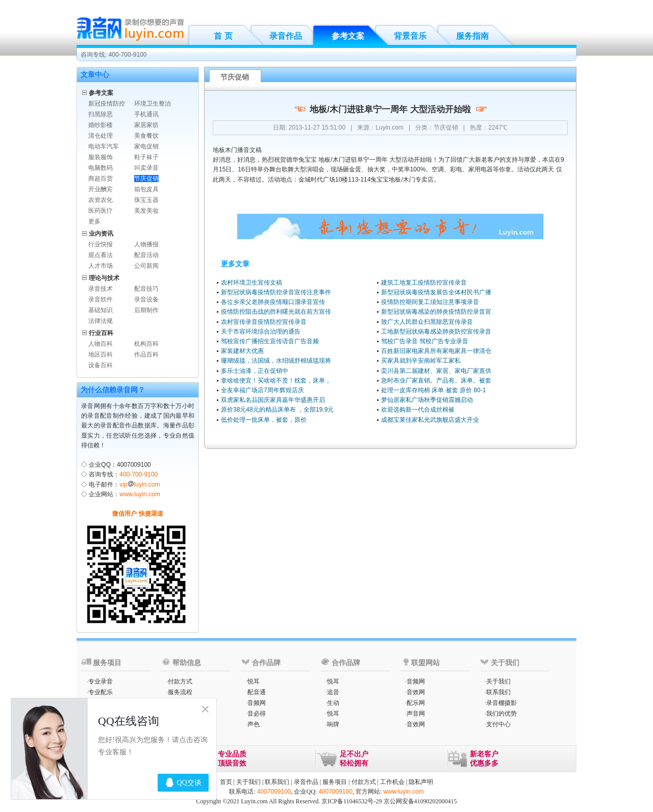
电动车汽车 (104, 146)
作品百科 (146, 354)
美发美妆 (146, 211)
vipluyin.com (140, 485)
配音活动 (146, 255)
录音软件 (101, 299)
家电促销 (146, 146)
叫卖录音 (146, 168)
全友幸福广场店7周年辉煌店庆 (262, 390)
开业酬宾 (101, 189)
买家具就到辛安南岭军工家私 (421, 361)
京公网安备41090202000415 (420, 801)
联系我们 (498, 692)
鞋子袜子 (146, 157)
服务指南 (472, 36)
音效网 (416, 692)
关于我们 (498, 681)
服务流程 (180, 692)
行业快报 (101, 244)
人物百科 (101, 344)
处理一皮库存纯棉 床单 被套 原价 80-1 (433, 390)
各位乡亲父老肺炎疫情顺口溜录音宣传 (273, 302)
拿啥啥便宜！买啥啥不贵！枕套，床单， (276, 380)
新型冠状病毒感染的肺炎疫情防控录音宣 (436, 312)
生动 (333, 703)
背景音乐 (410, 36)
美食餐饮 (146, 136)
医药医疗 (101, 211)
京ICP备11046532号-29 (351, 801)
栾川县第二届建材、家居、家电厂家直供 (436, 371)
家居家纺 (146, 125)
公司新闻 (146, 266)
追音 (333, 692)
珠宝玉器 (146, 200)
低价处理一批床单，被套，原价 (264, 420)
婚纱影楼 (101, 125)
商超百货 (101, 179)
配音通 (257, 692)
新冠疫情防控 (107, 104)
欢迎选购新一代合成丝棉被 (418, 410)
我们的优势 (501, 714)
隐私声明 (421, 782)
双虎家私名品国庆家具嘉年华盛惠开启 (273, 400)
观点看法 (101, 255)
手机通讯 (146, 114)
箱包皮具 (146, 189)
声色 (254, 724)
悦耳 (254, 681)
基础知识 (101, 310)
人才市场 (101, 266)
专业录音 (101, 681)
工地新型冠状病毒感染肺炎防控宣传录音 (436, 332)
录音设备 (146, 299)
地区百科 (101, 354)
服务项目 (335, 782)
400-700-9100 (139, 474)
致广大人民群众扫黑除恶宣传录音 (427, 322)
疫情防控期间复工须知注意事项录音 (430, 302)
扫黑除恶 (101, 114)
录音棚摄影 (501, 703)
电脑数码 (101, 168)
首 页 (223, 36)
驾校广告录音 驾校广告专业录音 (425, 341)
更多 (94, 221)
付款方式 (180, 681)
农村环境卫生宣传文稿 (252, 283)
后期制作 (146, 310)
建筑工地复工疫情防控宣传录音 (424, 283)
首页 (226, 782)
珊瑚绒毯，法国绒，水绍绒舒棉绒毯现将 (276, 361)
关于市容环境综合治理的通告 (261, 332)
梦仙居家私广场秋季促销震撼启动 (427, 400)
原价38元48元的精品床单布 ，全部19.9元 (277, 410)
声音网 (416, 714)
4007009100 (274, 792)
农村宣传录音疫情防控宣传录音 (264, 322)
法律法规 (101, 321)
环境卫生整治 (153, 104)
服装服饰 (101, 157)
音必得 (257, 714)
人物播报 (146, 244)
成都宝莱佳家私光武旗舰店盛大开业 (430, 420)
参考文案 (348, 36)
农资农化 (101, 200)
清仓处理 (101, 136)
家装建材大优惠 (242, 351)
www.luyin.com (140, 494)
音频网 (257, 703)
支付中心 (498, 724)
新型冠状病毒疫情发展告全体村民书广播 (436, 292)
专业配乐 (101, 692)
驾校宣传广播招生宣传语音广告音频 (270, 341)
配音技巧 (146, 289)
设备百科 (101, 365)
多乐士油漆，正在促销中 (255, 371)
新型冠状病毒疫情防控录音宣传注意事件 (276, 292)
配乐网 (416, 703)
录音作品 (286, 36)
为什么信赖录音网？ (113, 390)
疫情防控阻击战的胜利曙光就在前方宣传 (276, 312)
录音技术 (101, 289)
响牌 (333, 724)
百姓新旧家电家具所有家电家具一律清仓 (436, 351)
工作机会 (392, 782)
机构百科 (146, 344)
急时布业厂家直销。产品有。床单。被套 (436, 380)
